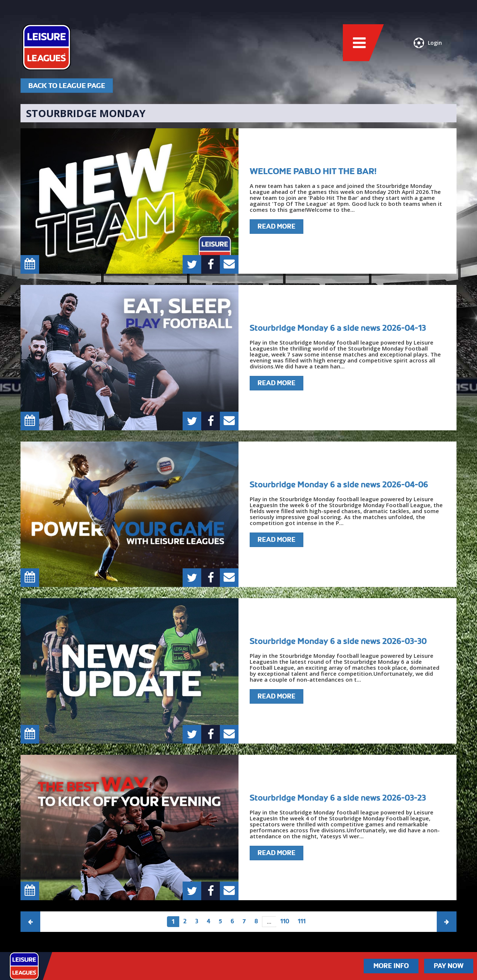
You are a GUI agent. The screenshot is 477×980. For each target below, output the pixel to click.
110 (285, 921)
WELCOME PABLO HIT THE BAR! (313, 171)
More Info (391, 966)
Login (428, 43)
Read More (277, 226)
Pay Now (449, 966)
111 (302, 921)
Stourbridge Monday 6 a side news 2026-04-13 (338, 328)
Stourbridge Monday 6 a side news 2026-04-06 (339, 484)
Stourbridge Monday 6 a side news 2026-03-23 (338, 798)
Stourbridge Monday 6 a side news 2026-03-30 (338, 641)
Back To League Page (67, 86)
